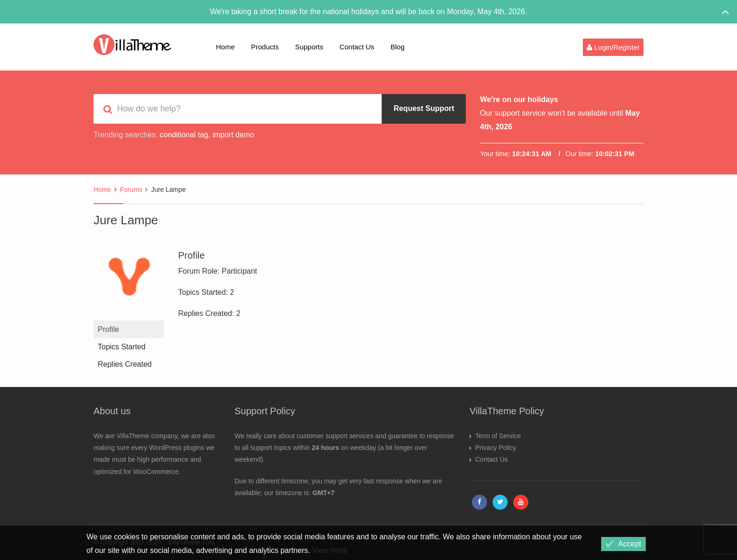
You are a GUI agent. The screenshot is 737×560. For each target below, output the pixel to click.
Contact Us (357, 47)
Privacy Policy (496, 448)
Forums (131, 189)
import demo (233, 135)
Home (226, 47)
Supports (309, 47)
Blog (398, 47)
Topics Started (122, 347)
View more (330, 550)
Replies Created (125, 364)
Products (265, 47)
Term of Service (498, 436)
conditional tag (184, 135)
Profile (108, 329)
